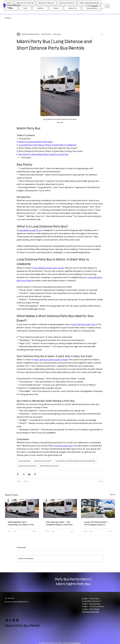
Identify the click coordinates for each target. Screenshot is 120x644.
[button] (107, 6)
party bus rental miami (43, 461)
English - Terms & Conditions (93, 607)
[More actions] (102, 34)
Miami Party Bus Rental (22, 626)
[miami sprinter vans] (22, 508)
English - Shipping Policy (91, 604)
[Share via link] (35, 474)
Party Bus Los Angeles (91, 612)
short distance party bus (49, 466)
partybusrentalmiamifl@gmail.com (17, 602)
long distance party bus (27, 466)
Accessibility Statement (91, 601)
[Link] (14, 620)
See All (112, 495)
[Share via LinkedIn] (29, 474)
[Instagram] (10, 620)
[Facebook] (7, 620)
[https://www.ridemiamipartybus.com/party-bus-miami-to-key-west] (60, 508)
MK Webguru (76, 643)
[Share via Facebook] (18, 474)
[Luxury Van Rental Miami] (98, 508)
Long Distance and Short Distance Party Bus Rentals (75, 461)
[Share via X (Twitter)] (23, 474)
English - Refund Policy (91, 609)
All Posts (8, 18)
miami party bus (24, 461)
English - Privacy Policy (91, 599)
